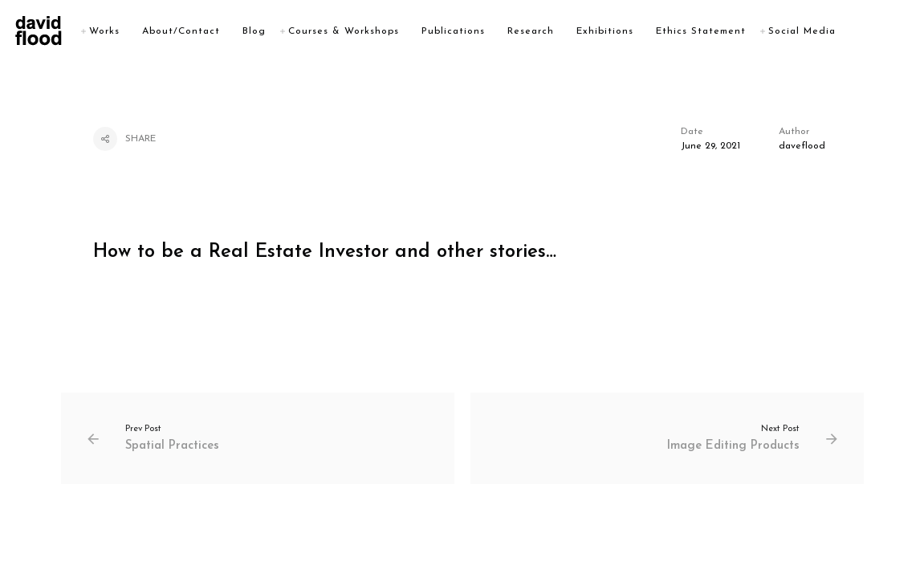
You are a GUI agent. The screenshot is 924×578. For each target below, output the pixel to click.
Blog (292, 31)
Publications (491, 31)
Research (568, 31)
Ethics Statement (739, 31)
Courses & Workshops (381, 31)
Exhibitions (643, 31)
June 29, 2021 (710, 146)
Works (142, 31)
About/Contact (219, 31)
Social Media (840, 31)
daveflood (802, 146)
